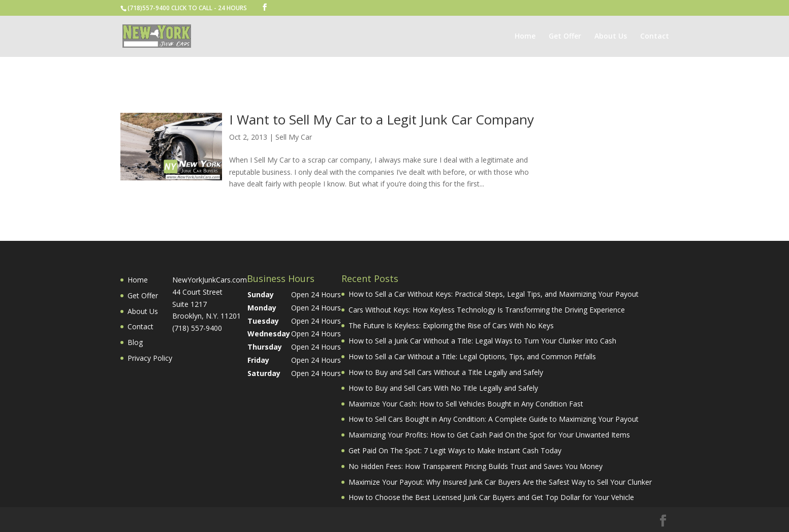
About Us (611, 37)
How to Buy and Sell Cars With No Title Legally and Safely (443, 388)
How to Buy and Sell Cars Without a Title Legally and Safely (446, 372)
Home (525, 37)
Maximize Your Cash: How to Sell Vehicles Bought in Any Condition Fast (466, 404)
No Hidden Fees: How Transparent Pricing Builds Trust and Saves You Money (476, 466)
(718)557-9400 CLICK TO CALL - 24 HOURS (187, 8)
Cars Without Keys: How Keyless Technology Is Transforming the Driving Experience (487, 310)
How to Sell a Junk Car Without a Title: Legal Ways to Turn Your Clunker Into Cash (482, 341)
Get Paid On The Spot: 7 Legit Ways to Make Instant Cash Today (455, 450)
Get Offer (565, 37)
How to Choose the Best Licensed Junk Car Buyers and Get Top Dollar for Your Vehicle (491, 497)
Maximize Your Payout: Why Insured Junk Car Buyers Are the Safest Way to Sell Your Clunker (500, 482)
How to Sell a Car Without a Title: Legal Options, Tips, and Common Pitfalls (472, 356)
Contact (655, 37)
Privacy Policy (150, 358)
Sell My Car (294, 137)
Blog (135, 342)
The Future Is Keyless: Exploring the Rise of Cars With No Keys (451, 325)
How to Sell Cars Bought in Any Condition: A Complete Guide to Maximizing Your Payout (494, 419)
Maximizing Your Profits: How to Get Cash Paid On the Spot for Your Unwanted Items (489, 435)
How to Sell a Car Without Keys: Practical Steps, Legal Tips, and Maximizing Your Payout (494, 294)
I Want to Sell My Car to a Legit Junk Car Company (382, 119)
